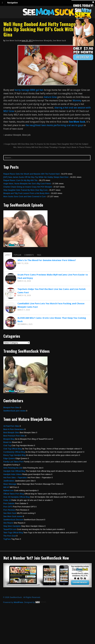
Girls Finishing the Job (13, 468)
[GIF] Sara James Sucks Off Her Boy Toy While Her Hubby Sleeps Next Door (36, 177)
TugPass (7, 539)
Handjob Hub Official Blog (14, 471)
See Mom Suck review (13, 516)
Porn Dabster (9, 503)
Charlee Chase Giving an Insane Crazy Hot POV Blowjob (28, 187)
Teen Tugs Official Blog (13, 533)
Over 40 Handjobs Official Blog (16, 497)
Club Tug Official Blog (13, 449)
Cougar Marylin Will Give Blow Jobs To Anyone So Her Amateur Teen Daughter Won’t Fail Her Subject (46, 144)
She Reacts (8, 523)
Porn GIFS (8, 507)
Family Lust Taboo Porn (13, 462)
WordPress (18, 602)
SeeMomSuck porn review (15, 411)
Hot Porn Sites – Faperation (15, 478)
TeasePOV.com (10, 529)
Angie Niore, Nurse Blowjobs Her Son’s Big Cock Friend (27, 184)
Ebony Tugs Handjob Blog (14, 455)
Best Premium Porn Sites (14, 436)
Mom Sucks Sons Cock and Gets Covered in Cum (25, 196)
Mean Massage (10, 484)
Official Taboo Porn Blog (14, 494)
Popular (17, 255)
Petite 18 (7, 500)
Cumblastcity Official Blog (14, 452)
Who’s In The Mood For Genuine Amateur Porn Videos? (47, 260)
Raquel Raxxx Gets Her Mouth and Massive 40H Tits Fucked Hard (31, 174)
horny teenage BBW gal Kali (29, 90)
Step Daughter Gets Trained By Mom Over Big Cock (26, 190)
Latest (8, 255)
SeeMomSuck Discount (13, 520)
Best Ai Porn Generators (14, 429)
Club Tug (7, 445)
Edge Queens (9, 458)
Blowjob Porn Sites (11, 407)
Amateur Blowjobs (44, 41)
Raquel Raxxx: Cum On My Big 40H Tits (20, 180)
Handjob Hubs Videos (13, 474)
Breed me (7, 442)
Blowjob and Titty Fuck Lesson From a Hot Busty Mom (26, 193)
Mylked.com (8, 490)
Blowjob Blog (9, 439)
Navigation (12, 3)
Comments (29, 255)
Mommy (77, 101)
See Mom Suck (12, 41)
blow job (26, 135)
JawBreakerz (9, 481)
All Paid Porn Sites (11, 426)
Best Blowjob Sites (11, 432)
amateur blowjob (13, 135)
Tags (39, 255)
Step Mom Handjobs (12, 526)
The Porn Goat (10, 536)
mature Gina (50, 97)
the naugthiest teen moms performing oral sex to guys (54, 125)
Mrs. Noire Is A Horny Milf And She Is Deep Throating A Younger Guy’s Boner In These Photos (52, 147)
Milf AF (6, 487)
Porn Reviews (9, 510)
